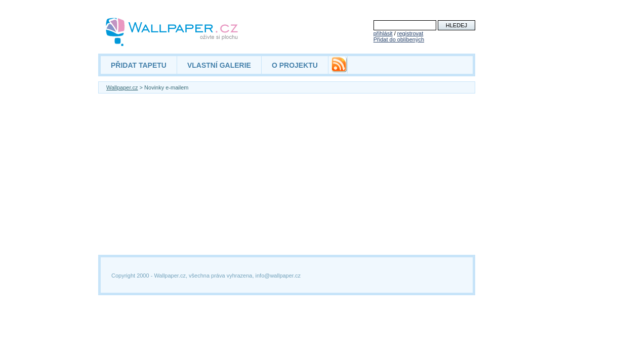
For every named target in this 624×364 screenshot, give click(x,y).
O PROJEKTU (295, 65)
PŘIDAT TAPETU (139, 65)
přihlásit (383, 33)
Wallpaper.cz (122, 87)
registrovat (410, 33)
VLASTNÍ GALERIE (219, 65)
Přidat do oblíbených (399, 39)
